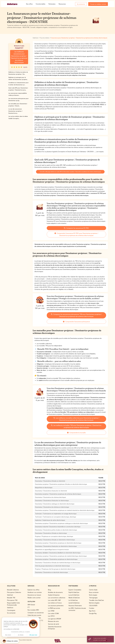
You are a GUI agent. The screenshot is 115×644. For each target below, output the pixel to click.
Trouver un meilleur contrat (98, 4)
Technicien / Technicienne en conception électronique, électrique (56, 517)
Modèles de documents (55, 592)
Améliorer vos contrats (35, 592)
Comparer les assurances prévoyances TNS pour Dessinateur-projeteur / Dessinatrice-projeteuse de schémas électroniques (76, 315)
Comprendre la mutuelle (76, 433)
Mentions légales (94, 603)
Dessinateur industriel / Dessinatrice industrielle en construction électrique (58, 527)
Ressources (62, 4)
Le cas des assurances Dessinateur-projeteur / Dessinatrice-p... (15, 111)
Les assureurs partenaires (56, 606)
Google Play (93, 613)
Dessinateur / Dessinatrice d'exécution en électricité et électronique (56, 546)
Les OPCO (51, 616)
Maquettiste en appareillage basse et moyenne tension (52, 549)
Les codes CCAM (53, 613)
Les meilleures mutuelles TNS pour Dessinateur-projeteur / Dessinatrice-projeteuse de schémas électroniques (76, 426)
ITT (29, 607)
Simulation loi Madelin (34, 618)
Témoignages (93, 598)
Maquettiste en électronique (44, 488)
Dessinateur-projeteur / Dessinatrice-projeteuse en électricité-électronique (58, 543)
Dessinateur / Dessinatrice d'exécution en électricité (51, 491)
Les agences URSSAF (55, 619)
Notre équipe (93, 595)
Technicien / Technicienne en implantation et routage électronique (56, 514)
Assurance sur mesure (34, 595)
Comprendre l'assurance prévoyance (76, 322)
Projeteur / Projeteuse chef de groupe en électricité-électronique (55, 569)
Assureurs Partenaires (75, 606)
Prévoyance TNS (12, 600)
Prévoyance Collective (14, 592)
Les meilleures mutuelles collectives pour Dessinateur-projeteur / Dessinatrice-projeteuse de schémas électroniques (76, 419)
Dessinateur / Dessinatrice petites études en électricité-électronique (56, 530)
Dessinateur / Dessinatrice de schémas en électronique (52, 507)
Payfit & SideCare (74, 592)
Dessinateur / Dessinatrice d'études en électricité (50, 481)
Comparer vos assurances (36, 613)
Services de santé (54, 624)
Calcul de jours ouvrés (34, 615)
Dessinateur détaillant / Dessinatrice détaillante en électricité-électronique (58, 553)
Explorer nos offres (33, 590)
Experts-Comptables (75, 590)
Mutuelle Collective (13, 590)
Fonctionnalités (41, 4)
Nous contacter (94, 592)
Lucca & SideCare (74, 595)
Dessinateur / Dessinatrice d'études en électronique (51, 533)
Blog (50, 590)
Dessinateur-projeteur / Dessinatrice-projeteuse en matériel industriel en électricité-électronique (65, 510)
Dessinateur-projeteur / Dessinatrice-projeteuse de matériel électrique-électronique (61, 556)
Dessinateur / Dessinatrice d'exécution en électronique (52, 501)
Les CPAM (51, 611)
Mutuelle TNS (11, 598)
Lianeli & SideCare (74, 603)
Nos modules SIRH (33, 610)
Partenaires (52, 4)
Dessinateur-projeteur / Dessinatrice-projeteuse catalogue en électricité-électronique (61, 523)
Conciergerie (11, 610)
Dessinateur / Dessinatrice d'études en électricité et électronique (55, 540)
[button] (10, 641)
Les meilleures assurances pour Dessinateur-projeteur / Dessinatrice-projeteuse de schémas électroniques (19, 57)
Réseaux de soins (53, 621)
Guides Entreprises (54, 595)
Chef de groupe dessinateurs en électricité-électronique (52, 566)
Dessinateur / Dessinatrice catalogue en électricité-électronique (55, 504)
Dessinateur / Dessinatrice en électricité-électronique (51, 572)
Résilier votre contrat (34, 598)
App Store (92, 611)
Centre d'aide (93, 590)
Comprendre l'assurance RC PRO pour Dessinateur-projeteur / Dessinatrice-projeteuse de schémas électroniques (76, 234)
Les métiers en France (55, 603)
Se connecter (81, 4)
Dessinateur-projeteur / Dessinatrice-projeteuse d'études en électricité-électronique (61, 484)
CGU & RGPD (93, 606)
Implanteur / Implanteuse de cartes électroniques (50, 520)
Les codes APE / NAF (54, 600)
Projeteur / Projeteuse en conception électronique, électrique (54, 536)
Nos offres (29, 4)
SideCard (10, 595)
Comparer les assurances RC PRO (76, 228)
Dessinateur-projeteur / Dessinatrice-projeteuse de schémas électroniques (58, 494)
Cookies (92, 608)
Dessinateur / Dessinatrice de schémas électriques (50, 497)
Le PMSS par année (54, 608)
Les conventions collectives (57, 598)
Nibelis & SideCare (74, 598)
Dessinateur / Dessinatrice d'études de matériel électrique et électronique (58, 563)
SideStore (10, 608)
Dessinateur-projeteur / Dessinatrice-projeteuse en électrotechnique (56, 559)
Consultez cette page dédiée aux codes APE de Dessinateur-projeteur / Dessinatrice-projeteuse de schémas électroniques (70, 172)
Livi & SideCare (73, 600)
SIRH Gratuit (31, 605)
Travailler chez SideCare (96, 600)
